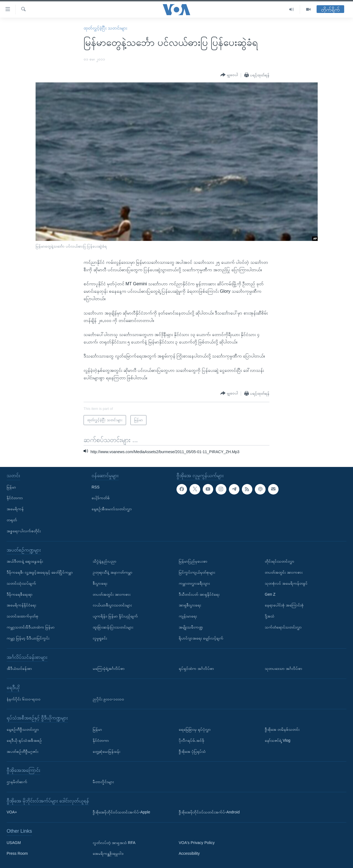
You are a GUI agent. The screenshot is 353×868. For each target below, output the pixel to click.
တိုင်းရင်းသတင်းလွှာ (280, 561)
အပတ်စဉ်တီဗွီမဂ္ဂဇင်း (22, 751)
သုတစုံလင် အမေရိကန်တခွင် (286, 583)
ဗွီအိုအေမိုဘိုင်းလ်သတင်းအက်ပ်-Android (209, 812)
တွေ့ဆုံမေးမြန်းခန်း (106, 751)
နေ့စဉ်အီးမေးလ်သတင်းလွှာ (112, 509)
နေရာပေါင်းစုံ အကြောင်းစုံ (284, 605)
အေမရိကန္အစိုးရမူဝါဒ (108, 854)
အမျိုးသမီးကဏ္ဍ (191, 627)
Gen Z (270, 594)
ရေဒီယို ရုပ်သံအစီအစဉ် (24, 740)
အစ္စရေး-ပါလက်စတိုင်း (24, 531)
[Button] (229, 75)
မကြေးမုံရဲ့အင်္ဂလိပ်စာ (109, 668)
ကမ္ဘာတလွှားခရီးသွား (194, 583)
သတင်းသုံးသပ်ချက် (21, 583)
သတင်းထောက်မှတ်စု (22, 616)
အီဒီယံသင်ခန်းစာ (19, 668)
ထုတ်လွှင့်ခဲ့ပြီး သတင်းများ (105, 28)
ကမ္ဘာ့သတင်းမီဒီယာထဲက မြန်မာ (31, 627)
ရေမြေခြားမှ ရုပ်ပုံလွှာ (195, 729)
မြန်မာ (11, 487)
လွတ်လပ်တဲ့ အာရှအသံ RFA (114, 843)
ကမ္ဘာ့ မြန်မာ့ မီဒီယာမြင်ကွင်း (28, 638)
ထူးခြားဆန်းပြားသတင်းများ (113, 627)
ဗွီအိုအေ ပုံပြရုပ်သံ (192, 751)
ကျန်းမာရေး (188, 616)
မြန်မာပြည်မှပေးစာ (193, 561)
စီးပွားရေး (100, 583)
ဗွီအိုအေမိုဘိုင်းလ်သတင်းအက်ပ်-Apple (121, 812)
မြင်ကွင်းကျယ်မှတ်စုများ (197, 572)
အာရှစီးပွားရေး (190, 605)
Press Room (17, 854)
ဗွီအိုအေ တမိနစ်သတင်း (282, 729)
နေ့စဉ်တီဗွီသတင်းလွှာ (23, 729)
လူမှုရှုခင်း (100, 638)
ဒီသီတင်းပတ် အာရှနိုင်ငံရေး (199, 594)
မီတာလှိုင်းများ (103, 782)
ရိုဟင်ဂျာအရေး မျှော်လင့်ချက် (201, 638)
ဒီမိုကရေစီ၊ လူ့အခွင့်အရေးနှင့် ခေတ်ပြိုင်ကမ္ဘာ (40, 572)
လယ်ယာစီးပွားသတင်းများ (112, 605)
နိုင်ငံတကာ (15, 498)
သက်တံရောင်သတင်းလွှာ (283, 627)
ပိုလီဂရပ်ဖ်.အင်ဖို (192, 740)
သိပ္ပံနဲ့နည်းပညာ (105, 561)
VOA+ (12, 812)
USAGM (14, 843)
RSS (96, 487)
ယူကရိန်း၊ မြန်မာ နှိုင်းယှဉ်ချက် (115, 616)
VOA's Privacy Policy (197, 843)
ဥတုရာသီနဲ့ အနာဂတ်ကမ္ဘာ (113, 572)
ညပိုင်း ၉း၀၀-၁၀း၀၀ (108, 699)
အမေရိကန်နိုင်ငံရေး (21, 605)
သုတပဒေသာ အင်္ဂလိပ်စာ (284, 668)
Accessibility (189, 854)
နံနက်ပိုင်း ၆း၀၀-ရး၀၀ (24, 699)
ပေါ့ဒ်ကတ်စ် (101, 498)
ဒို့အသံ (270, 616)
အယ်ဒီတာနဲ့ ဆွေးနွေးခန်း (25, 561)
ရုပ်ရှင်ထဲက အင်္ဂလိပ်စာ (196, 668)
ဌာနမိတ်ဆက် (17, 782)
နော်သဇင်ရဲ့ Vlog (278, 740)
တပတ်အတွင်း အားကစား (112, 594)
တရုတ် (12, 520)
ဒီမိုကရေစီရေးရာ (20, 594)
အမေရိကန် (15, 509)
